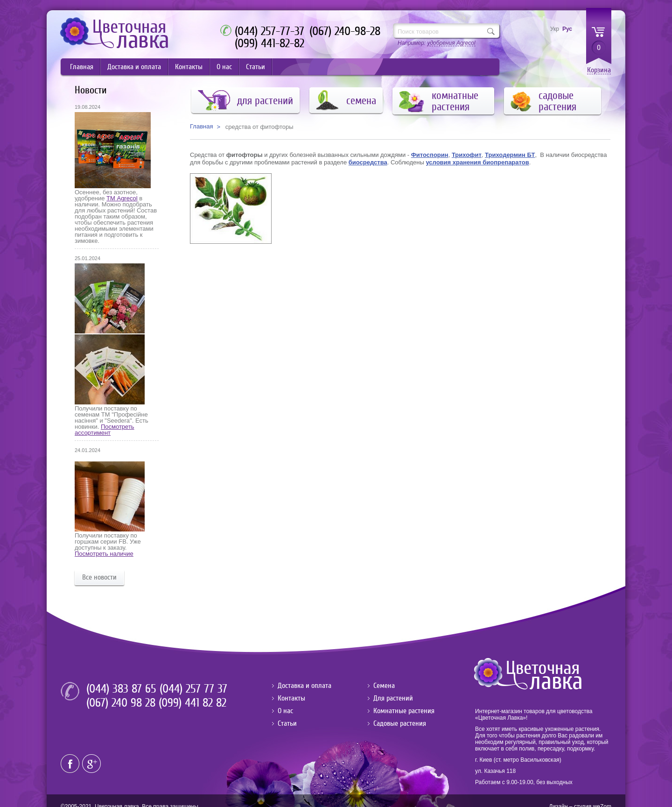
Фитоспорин (430, 155)
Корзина (599, 70)
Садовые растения (400, 723)
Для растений (393, 698)
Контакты (189, 67)
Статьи (255, 67)
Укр (555, 29)
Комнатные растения (404, 711)
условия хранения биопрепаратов (477, 162)
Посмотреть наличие (104, 554)
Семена (384, 686)
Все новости (99, 577)
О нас (224, 67)
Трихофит (467, 155)
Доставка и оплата (134, 67)
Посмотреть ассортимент (105, 430)
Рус (567, 29)
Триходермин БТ (510, 155)
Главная (82, 67)
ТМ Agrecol (122, 198)
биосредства (368, 162)
